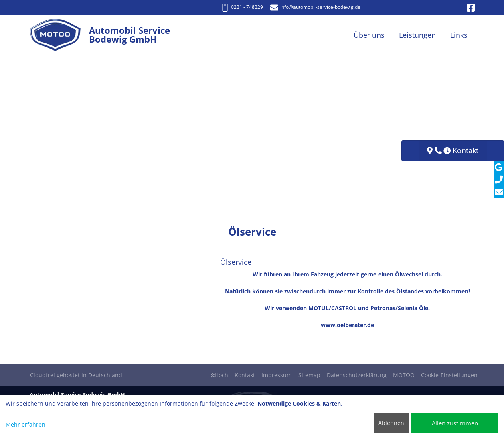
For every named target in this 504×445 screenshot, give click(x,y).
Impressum (277, 375)
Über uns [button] (369, 35)
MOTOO (404, 375)
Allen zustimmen (455, 423)
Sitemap (309, 375)
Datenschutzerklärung (357, 375)
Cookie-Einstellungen (449, 375)
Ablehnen (391, 423)
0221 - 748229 (242, 7)
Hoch (220, 375)
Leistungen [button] (417, 35)
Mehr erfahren (25, 424)
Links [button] (459, 35)
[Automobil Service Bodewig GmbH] (60, 35)
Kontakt (245, 375)
